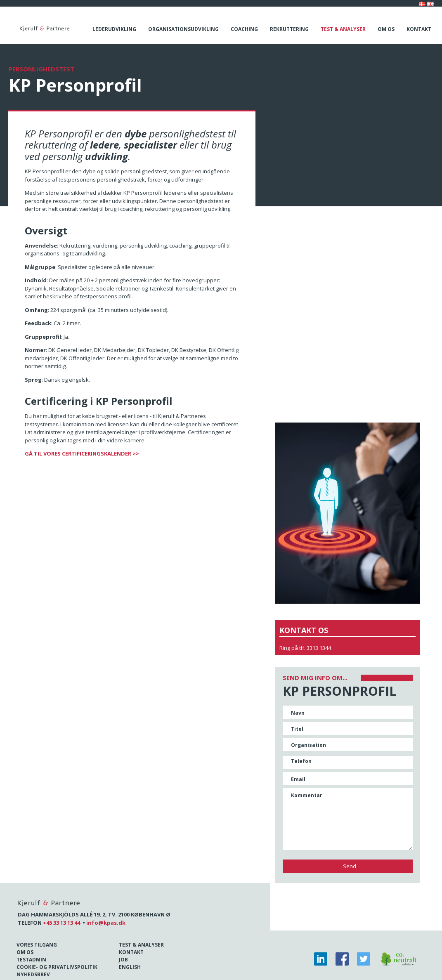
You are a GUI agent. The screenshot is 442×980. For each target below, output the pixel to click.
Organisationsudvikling (183, 29)
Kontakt (419, 29)
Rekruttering (289, 29)
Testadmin (31, 960)
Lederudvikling (114, 29)
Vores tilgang (37, 945)
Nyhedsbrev (33, 974)
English (130, 967)
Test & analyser (343, 29)
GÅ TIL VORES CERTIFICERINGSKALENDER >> (82, 453)
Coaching (244, 29)
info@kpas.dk (106, 923)
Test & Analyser (141, 945)
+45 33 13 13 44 (61, 923)
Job (123, 960)
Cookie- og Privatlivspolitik (57, 967)
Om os (386, 29)
